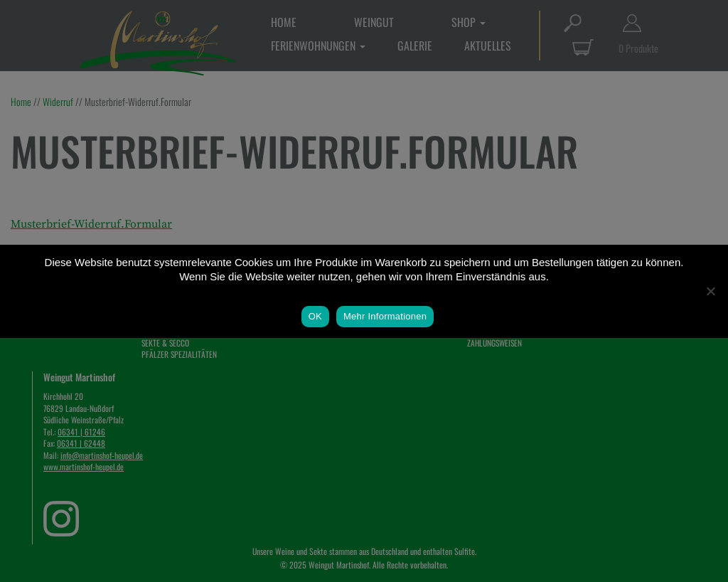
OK (315, 316)
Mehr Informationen (385, 316)
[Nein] (710, 291)
